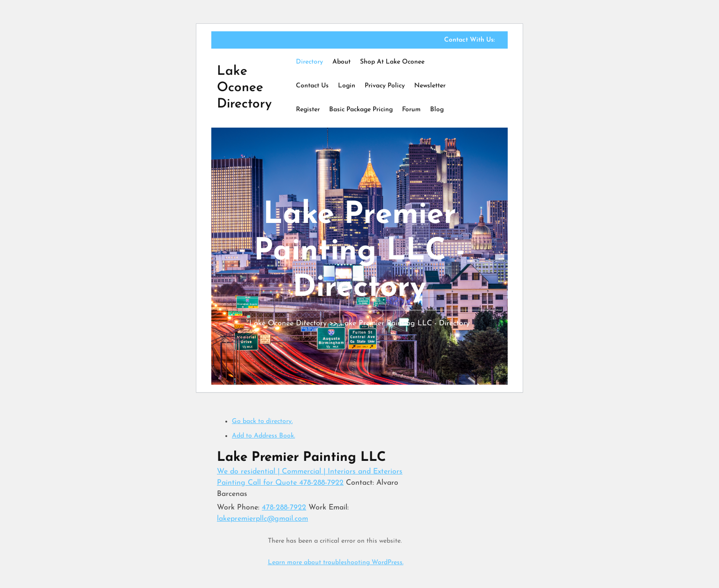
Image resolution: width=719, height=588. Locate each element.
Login (347, 86)
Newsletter (430, 86)
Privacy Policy (385, 86)
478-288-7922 (284, 508)
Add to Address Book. (263, 436)
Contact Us (312, 86)
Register (308, 110)
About (342, 62)
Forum (411, 110)
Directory (309, 62)
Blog (437, 110)
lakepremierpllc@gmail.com (262, 519)
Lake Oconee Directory (244, 88)
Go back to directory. (262, 421)
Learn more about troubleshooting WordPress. (336, 563)
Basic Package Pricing (361, 110)
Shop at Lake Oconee (392, 62)
